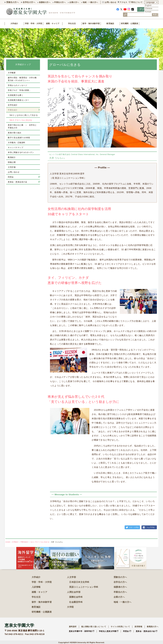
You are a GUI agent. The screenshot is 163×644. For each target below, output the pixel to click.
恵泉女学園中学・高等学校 (80, 631)
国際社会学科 (76, 597)
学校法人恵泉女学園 (108, 631)
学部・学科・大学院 (34, 24)
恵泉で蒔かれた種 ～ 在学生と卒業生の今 (22, 126)
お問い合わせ (110, 2)
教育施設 (110, 24)
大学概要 (12, 73)
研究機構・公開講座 (42, 612)
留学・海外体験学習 (91, 24)
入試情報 (36, 587)
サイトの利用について (120, 627)
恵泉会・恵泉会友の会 (17, 182)
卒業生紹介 (13, 110)
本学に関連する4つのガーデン (21, 152)
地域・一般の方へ (90, 2)
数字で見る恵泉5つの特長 (19, 138)
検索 (155, 15)
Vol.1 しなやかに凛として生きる (24, 115)
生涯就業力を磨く (16, 95)
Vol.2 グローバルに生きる (21, 120)
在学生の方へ (29, 2)
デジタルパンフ (148, 9)
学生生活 (72, 24)
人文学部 (72, 577)
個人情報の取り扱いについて (94, 627)
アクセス (123, 2)
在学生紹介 (13, 105)
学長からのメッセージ (17, 85)
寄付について (137, 2)
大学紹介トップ (23, 65)
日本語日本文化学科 (79, 582)
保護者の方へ (45, 2)
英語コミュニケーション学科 (84, 587)
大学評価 (12, 167)
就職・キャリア (53, 24)
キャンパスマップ (16, 148)
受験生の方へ (13, 2)
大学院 (70, 607)
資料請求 (73, 627)
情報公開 (12, 162)
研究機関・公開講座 (130, 24)
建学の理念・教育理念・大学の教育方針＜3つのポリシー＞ (22, 79)
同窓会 (11, 177)
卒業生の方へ (60, 2)
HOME (8, 542)
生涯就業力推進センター (18, 100)
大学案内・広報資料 (17, 143)
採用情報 (138, 627)
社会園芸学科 (76, 602)
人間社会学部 (74, 592)
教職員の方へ (153, 627)
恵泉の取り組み (15, 133)
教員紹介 (12, 157)
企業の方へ (74, 2)
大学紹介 (14, 24)
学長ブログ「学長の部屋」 (19, 90)
